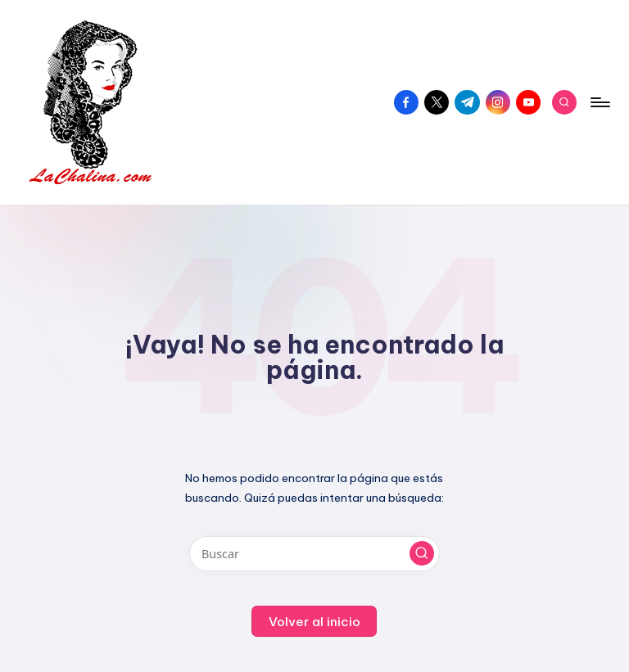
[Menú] (599, 102)
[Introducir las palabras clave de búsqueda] (314, 554)
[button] (422, 553)
